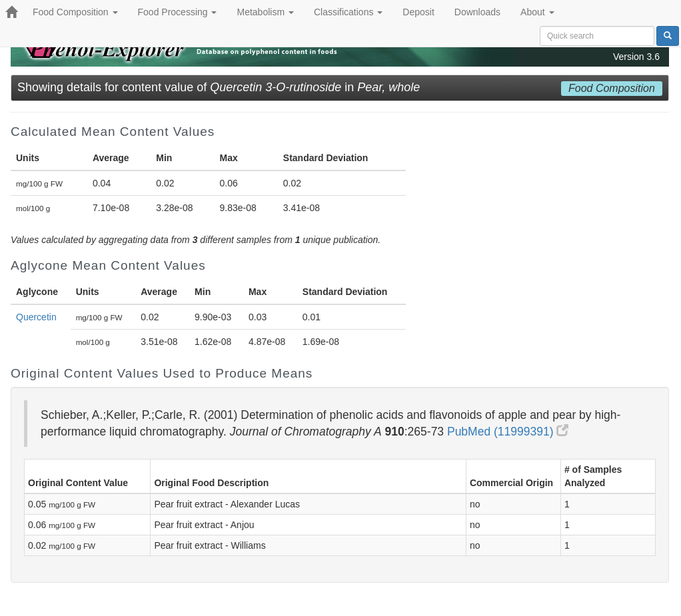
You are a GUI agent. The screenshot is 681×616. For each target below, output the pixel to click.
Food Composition (75, 12)
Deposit (418, 12)
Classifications (348, 12)
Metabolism (265, 12)
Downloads (477, 12)
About (537, 12)
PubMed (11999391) (508, 432)
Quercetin (36, 317)
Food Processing (178, 12)
